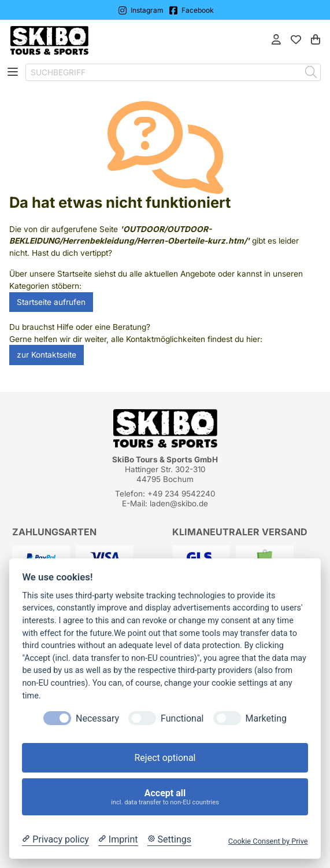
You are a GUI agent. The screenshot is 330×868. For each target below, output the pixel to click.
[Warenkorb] (316, 41)
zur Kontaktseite (47, 355)
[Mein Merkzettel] (296, 41)
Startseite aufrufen (51, 302)
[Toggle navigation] (13, 73)
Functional (182, 718)
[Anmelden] (276, 41)
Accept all (165, 797)
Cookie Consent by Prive (268, 841)
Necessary (97, 718)
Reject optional (165, 758)
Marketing (266, 718)
